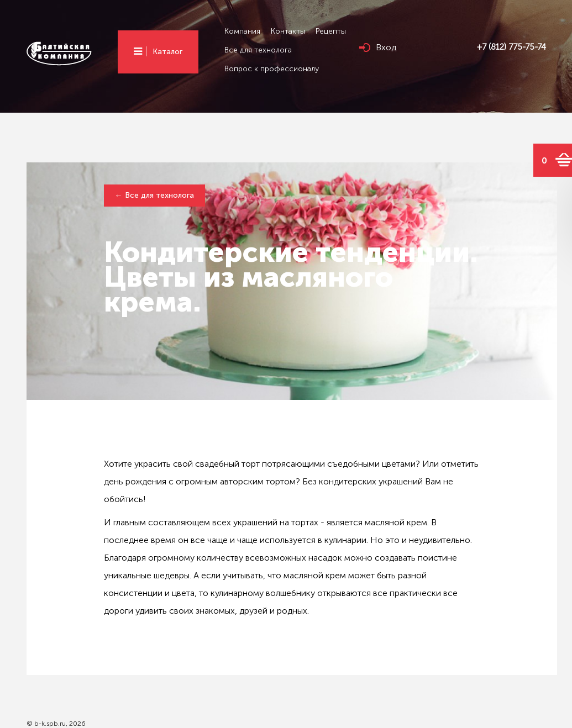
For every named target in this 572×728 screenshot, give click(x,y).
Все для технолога (258, 50)
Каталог (167, 52)
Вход (386, 47)
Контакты (288, 31)
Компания (242, 31)
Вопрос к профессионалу (272, 69)
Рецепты (331, 31)
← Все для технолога (154, 195)
